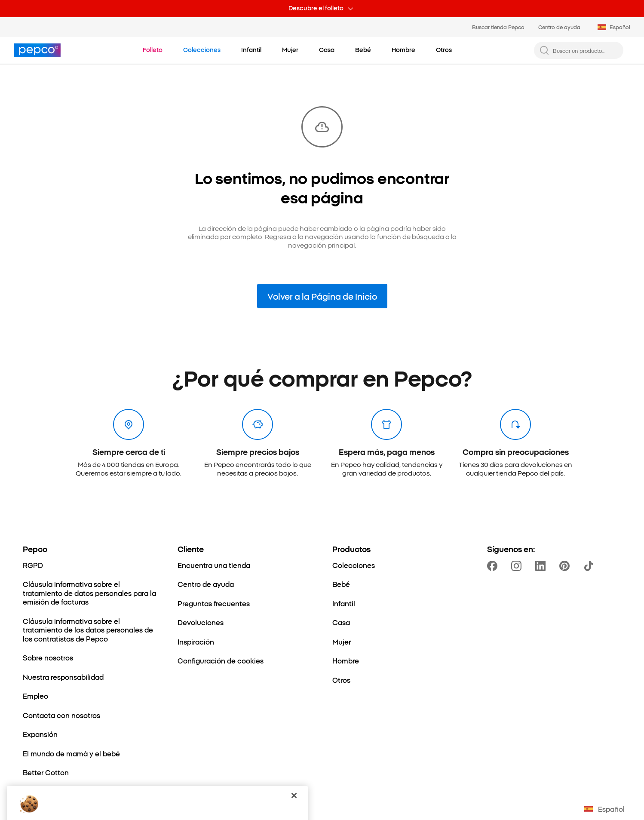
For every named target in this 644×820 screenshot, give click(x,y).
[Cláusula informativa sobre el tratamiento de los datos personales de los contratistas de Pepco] (90, 630)
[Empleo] (35, 696)
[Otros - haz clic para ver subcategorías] (444, 50)
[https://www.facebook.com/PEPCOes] (494, 566)
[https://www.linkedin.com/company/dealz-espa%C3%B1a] (542, 566)
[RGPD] (33, 565)
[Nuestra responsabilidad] (63, 677)
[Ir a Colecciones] (202, 50)
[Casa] (341, 622)
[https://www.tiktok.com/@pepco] (590, 566)
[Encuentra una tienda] (214, 565)
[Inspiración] (196, 642)
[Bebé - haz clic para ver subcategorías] (363, 50)
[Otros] (341, 680)
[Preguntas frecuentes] (214, 603)
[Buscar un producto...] (586, 51)
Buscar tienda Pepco (498, 27)
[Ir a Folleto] (153, 50)
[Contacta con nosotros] (61, 715)
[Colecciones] (354, 565)
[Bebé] (341, 584)
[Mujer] (342, 642)
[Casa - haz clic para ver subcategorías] (327, 50)
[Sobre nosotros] (48, 657)
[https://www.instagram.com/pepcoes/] (518, 566)
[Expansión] (40, 734)
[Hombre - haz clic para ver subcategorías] (403, 50)
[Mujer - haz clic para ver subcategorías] (290, 50)
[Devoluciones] (201, 622)
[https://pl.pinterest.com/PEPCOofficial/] (566, 566)
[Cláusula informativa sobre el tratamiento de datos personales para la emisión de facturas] (90, 593)
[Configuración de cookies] (221, 660)
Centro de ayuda (559, 27)
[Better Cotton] (46, 772)
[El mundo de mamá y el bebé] (71, 753)
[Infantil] (344, 603)
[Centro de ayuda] (206, 584)
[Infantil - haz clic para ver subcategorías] (251, 50)
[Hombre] (346, 660)
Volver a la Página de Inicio (322, 296)
